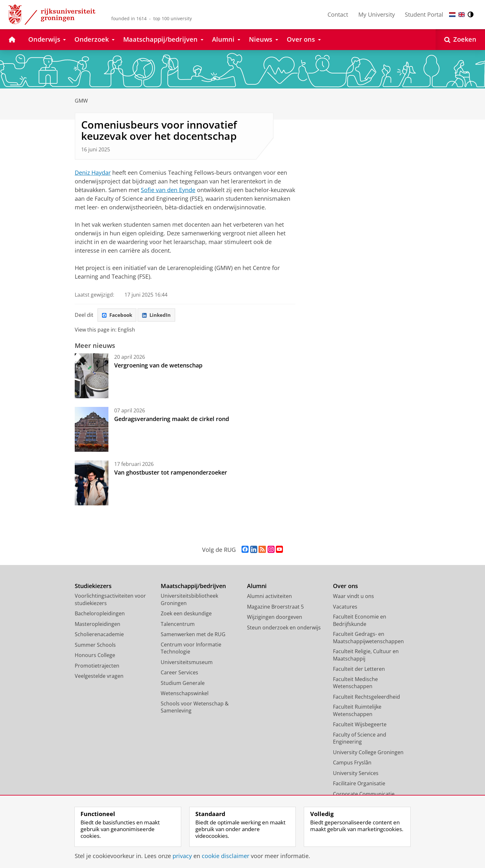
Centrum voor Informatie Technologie (191, 649)
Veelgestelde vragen (99, 677)
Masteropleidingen (98, 625)
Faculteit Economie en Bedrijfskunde (360, 621)
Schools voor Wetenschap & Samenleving (195, 708)
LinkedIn (160, 316)
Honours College (95, 656)
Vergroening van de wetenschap (158, 366)
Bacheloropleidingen (100, 614)
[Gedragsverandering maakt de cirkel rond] (92, 430)
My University (377, 14)
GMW (81, 101)
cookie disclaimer (225, 856)
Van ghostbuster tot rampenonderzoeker (171, 473)
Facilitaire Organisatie (359, 784)
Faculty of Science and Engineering (360, 739)
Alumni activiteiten (269, 597)
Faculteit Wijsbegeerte (360, 725)
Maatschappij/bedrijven (193, 587)
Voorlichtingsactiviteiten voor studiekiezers (110, 600)
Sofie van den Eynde (168, 190)
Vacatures (345, 608)
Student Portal (424, 14)
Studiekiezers (93, 587)
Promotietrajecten (97, 667)
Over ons (345, 587)
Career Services (179, 673)
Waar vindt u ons (353, 597)
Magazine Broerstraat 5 (275, 608)
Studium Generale (183, 684)
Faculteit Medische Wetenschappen (355, 684)
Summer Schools (95, 646)
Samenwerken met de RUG (193, 635)
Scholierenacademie (99, 635)
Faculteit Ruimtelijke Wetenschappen (357, 711)
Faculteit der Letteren (359, 670)
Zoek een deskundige (186, 614)
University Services (356, 774)
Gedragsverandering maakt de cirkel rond (172, 420)
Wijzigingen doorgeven (275, 618)
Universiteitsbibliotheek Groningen (189, 600)
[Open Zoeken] (460, 40)
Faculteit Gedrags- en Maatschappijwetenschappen (368, 639)
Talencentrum (178, 625)
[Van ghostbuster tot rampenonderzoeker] (92, 484)
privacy (182, 856)
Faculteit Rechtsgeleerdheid (366, 698)
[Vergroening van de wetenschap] (92, 377)
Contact (338, 14)
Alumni (257, 587)
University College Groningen (368, 753)
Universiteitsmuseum (187, 663)
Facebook (118, 316)
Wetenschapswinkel (185, 694)
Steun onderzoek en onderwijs (284, 628)
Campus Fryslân (352, 763)
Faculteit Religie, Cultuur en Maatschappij (366, 656)
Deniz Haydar (93, 173)
